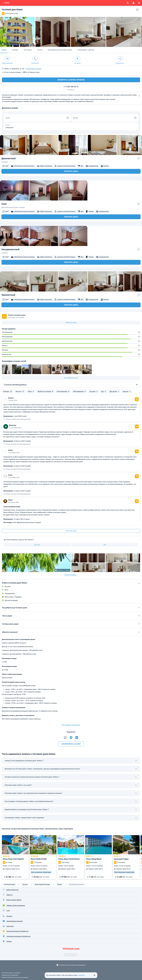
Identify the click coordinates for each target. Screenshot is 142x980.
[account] (133, 3)
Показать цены (71, 171)
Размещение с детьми (86, 50)
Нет (105, 545)
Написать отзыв (71, 323)
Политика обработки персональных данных (15, 977)
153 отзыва (28, 50)
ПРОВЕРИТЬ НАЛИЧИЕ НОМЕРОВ (71, 80)
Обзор (4, 50)
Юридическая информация (10, 975)
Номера (15, 50)
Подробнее (81, 975)
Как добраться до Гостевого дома (60, 50)
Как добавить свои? (71, 378)
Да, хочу (37, 545)
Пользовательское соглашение (11, 973)
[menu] (139, 3)
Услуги (40, 50)
